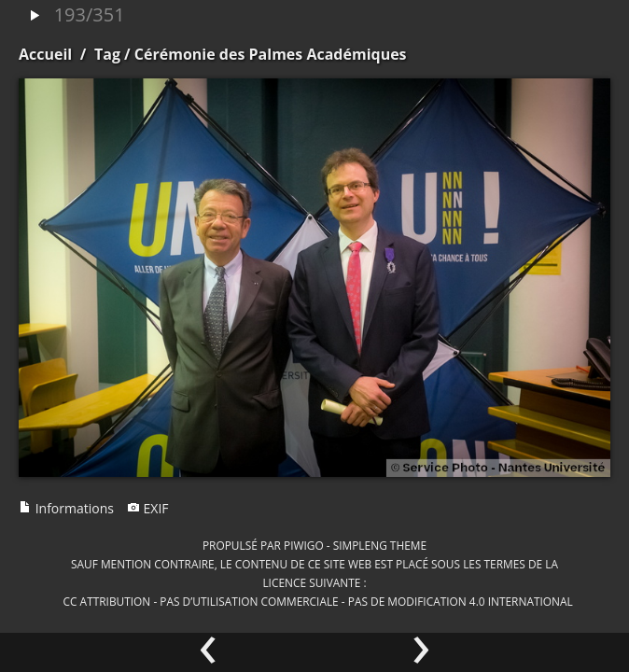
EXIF (148, 508)
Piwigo (304, 545)
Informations (66, 508)
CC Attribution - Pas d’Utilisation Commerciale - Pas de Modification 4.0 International (318, 601)
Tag (107, 54)
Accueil (45, 54)
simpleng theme (380, 545)
